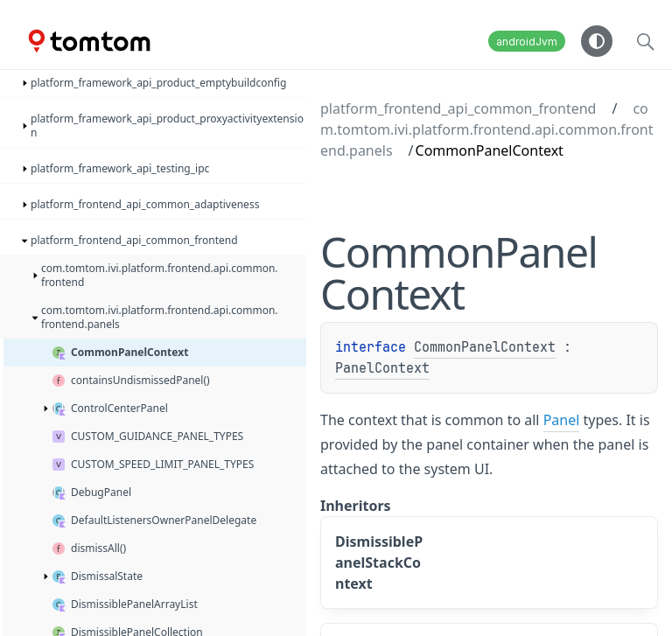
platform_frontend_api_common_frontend (458, 108)
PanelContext (382, 368)
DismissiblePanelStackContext (379, 563)
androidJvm (527, 42)
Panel (562, 420)
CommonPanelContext (485, 347)
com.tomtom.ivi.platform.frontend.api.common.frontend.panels (486, 129)
